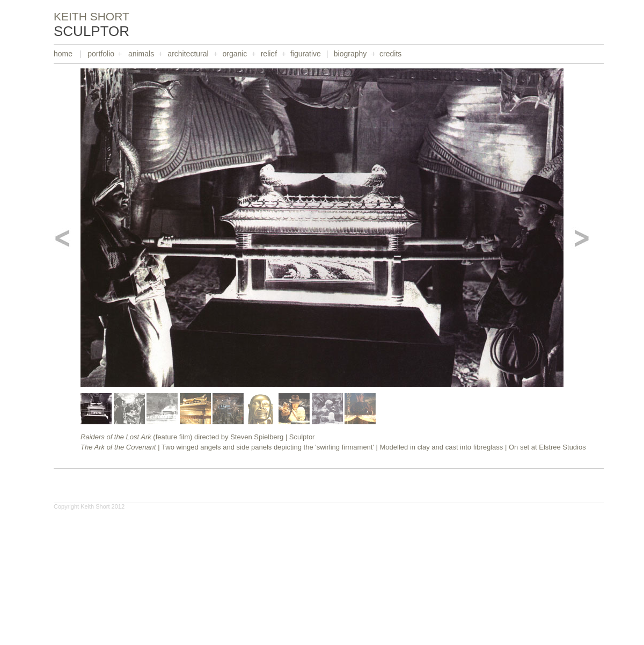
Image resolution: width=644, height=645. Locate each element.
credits (390, 54)
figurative (306, 54)
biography (350, 54)
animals (141, 54)
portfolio (101, 54)
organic (235, 54)
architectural (188, 54)
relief (269, 54)
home (63, 54)
